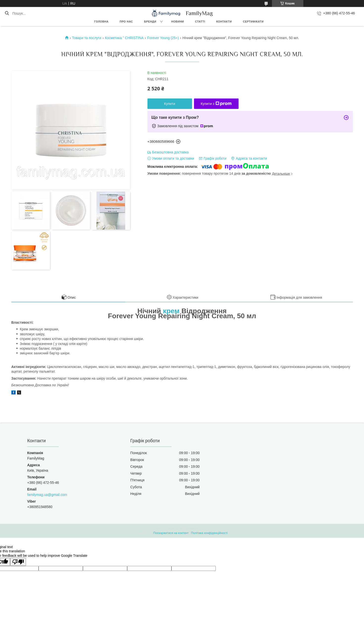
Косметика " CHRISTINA (124, 38)
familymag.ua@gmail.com (47, 495)
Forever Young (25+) (163, 38)
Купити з (216, 104)
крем (171, 311)
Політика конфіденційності (209, 533)
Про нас (126, 22)
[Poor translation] (18, 562)
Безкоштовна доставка (170, 152)
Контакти (224, 22)
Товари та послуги (87, 38)
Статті (200, 22)
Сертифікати (253, 22)
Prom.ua (205, 529)
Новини (178, 22)
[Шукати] (7, 13)
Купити (170, 104)
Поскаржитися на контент (171, 533)
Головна (101, 22)
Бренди (150, 22)
